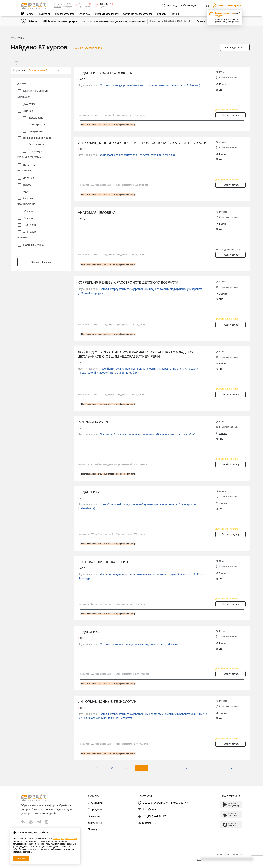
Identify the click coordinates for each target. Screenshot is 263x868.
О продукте (95, 809)
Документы (95, 823)
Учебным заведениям (107, 14)
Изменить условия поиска (88, 48)
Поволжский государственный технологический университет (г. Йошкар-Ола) (148, 435)
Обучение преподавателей (138, 14)
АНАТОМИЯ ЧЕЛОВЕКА (97, 213)
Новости (162, 14)
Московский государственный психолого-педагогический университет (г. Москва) (150, 85)
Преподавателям (64, 14)
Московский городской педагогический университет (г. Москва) (139, 644)
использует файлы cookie (65, 839)
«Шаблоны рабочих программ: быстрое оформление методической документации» (95, 21)
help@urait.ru (151, 809)
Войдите (219, 16)
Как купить (45, 14)
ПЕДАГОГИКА (89, 492)
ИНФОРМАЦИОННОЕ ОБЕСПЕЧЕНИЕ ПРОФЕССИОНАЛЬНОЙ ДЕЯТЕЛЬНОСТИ (142, 143)
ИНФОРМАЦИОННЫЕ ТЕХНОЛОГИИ (107, 702)
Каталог (30, 14)
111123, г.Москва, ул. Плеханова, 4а (166, 803)
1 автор (222, 154)
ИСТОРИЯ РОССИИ (94, 422)
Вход (221, 5)
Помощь (175, 14)
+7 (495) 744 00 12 (154, 816)
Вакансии (94, 816)
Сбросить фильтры (41, 262)
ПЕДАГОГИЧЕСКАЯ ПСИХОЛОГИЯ (106, 73)
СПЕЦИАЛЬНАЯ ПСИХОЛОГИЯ (103, 562)
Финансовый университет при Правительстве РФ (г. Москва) (137, 155)
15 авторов (224, 84)
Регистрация (235, 5)
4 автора (223, 503)
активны (57, 7)
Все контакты (148, 823)
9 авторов (223, 573)
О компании (95, 803)
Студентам (84, 14)
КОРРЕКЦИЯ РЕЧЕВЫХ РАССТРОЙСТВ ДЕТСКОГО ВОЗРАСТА (128, 282)
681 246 (104, 4)
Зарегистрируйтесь (224, 13)
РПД (221, 90)
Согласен (21, 859)
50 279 (83, 4)
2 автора (223, 294)
